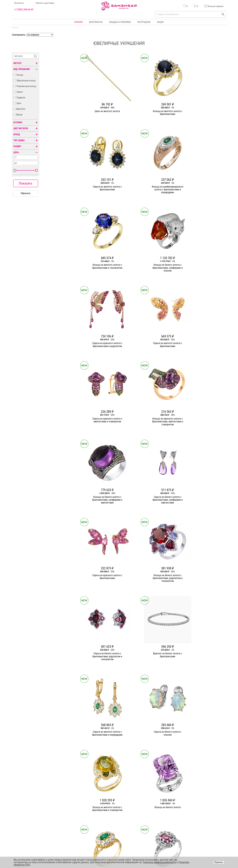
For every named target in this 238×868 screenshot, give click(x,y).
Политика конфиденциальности (207, 803)
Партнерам (86, 809)
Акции (160, 22)
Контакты (19, 3)
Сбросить (26, 193)
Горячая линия (199, 797)
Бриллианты (96, 22)
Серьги (20, 92)
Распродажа (144, 22)
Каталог (79, 22)
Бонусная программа (159, 803)
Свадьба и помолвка (120, 22)
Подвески (21, 98)
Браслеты (21, 109)
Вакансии (85, 820)
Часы (118, 820)
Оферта (196, 809)
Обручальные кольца (26, 81)
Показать (26, 183)
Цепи (19, 103)
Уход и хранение (157, 814)
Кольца (20, 75)
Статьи (84, 803)
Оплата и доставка (45, 3)
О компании (87, 797)
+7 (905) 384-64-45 (24, 10)
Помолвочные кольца (26, 86)
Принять (219, 862)
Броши (19, 115)
